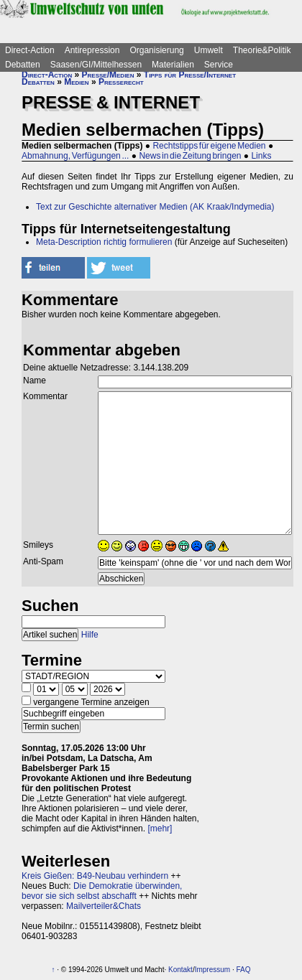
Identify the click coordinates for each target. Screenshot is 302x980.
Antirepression (92, 50)
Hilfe (90, 635)
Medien (76, 82)
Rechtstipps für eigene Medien (209, 146)
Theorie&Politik (262, 50)
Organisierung (156, 50)
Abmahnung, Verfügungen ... (75, 156)
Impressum (212, 970)
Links (261, 156)
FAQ (243, 970)
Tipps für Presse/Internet (190, 75)
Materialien (173, 65)
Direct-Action (30, 50)
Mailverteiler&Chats (104, 906)
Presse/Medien (108, 75)
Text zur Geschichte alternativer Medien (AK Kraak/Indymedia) (155, 207)
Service (219, 65)
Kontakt (180, 970)
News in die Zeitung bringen (190, 156)
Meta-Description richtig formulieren (104, 242)
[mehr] (160, 829)
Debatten (23, 65)
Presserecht (121, 82)
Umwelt (209, 50)
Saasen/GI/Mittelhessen (96, 65)
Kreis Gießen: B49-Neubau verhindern (95, 876)
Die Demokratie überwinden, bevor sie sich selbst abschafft (102, 891)
